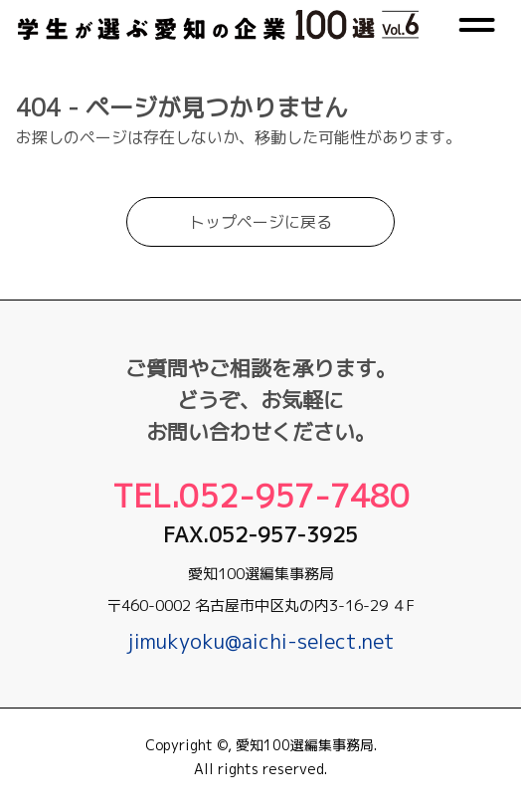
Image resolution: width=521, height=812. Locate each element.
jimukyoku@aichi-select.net (261, 641)
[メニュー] (477, 31)
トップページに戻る (260, 234)
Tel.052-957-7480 (261, 496)
